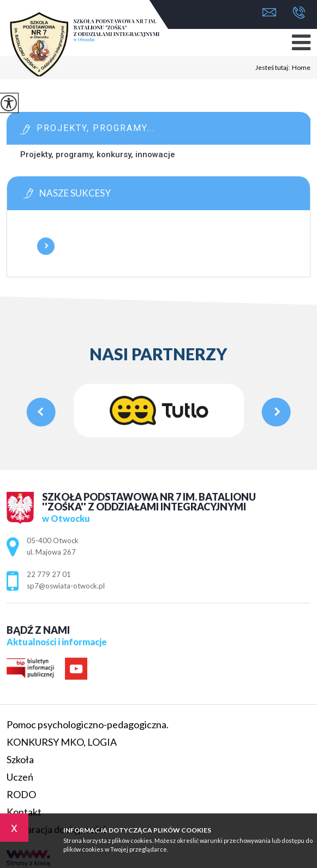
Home (301, 68)
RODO (21, 794)
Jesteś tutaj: (274, 68)
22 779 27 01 (299, 13)
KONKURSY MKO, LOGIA (62, 742)
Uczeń (20, 777)
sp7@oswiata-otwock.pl (269, 12)
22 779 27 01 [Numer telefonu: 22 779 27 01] (49, 574)
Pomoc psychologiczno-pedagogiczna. (88, 724)
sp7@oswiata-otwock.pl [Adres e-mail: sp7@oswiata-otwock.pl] (66, 586)
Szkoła (20, 759)
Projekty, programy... (96, 128)
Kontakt (24, 812)
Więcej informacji (46, 246)
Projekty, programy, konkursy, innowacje (98, 154)
